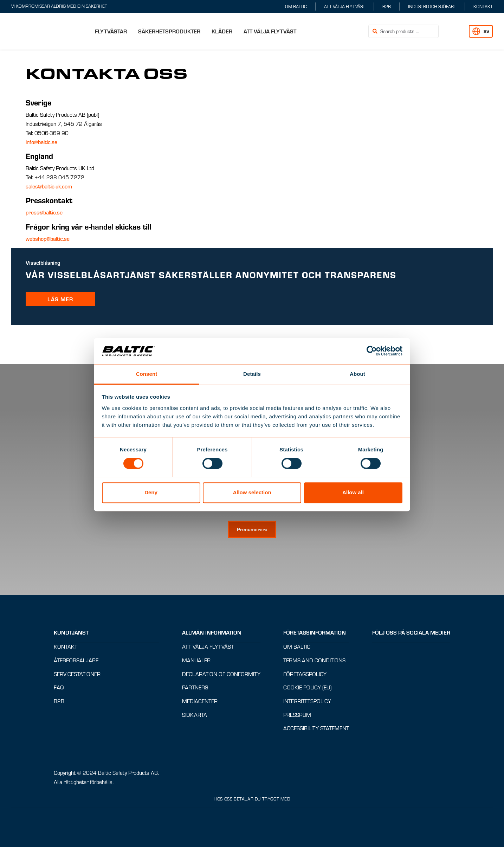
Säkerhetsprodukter (169, 31)
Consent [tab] (147, 374)
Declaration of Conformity (221, 676)
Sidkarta (195, 716)
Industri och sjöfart (432, 6)
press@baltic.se (44, 212)
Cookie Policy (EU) (307, 689)
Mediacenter (200, 703)
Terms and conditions (314, 662)
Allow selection (252, 492)
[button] (454, 31)
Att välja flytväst (345, 6)
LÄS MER (60, 299)
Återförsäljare (76, 662)
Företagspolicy (305, 676)
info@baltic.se (41, 142)
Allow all (353, 492)
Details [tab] (252, 374)
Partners (195, 689)
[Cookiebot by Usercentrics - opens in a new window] (372, 351)
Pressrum (297, 716)
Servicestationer (77, 676)
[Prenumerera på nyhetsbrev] (252, 531)
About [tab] (357, 374)
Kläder (222, 31)
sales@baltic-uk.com (49, 186)
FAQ (59, 689)
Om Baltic (296, 6)
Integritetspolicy (307, 703)
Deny (151, 492)
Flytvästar (111, 31)
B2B (387, 6)
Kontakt (483, 6)
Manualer (196, 662)
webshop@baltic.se (48, 239)
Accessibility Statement (316, 730)
